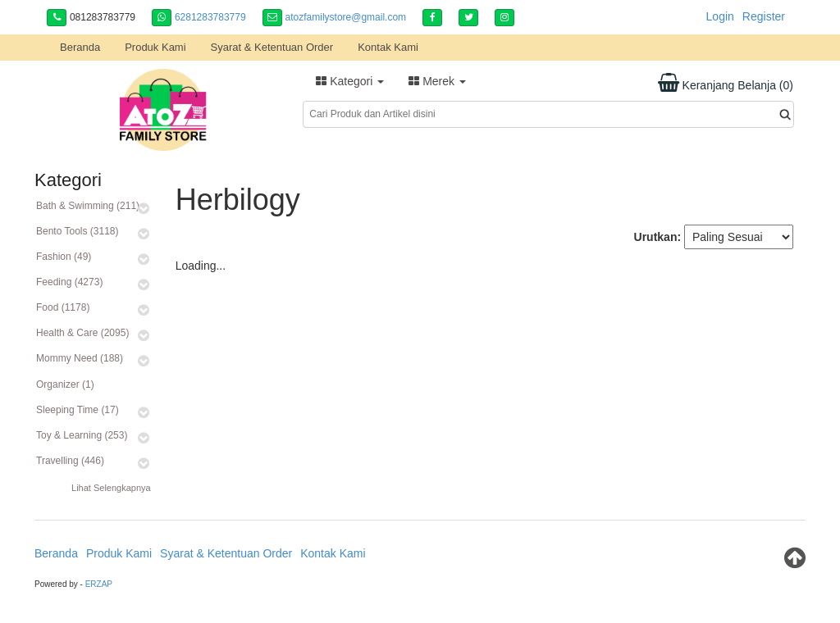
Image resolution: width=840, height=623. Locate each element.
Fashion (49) (64, 257)
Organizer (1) (65, 384)
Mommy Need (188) (80, 358)
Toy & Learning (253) (82, 435)
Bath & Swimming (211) (88, 206)
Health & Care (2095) (82, 333)
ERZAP (99, 584)
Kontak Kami (388, 47)
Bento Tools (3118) (78, 231)
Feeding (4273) (69, 282)
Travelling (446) (70, 461)
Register (764, 16)
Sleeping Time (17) (78, 410)
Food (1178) (63, 307)
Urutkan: (658, 237)
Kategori (350, 81)
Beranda (80, 47)
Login (720, 16)
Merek (437, 81)
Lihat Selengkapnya (111, 488)
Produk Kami (155, 47)
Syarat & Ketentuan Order (272, 47)
